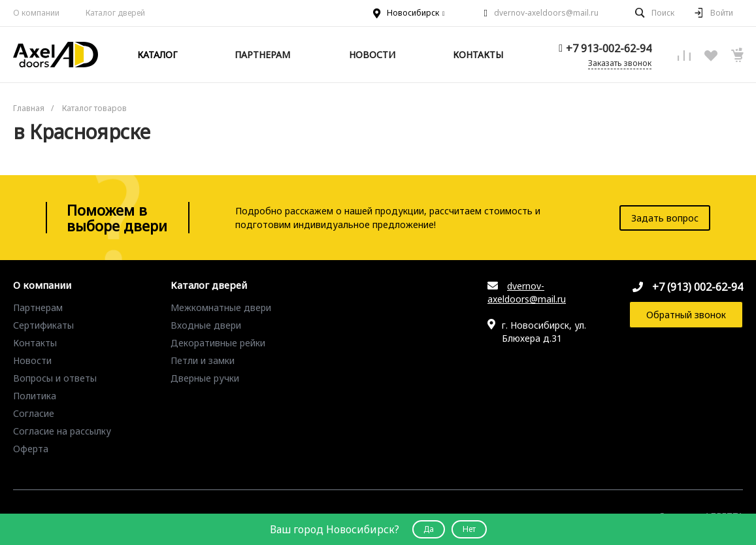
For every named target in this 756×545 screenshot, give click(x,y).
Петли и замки (203, 360)
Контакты (35, 343)
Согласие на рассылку (62, 431)
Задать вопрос (665, 218)
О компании (36, 13)
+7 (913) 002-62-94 (698, 287)
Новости (32, 360)
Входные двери (206, 325)
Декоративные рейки (218, 343)
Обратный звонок (686, 315)
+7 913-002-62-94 (609, 48)
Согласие (34, 413)
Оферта (31, 449)
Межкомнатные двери (221, 307)
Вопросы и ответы (55, 378)
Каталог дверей (209, 286)
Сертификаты (43, 325)
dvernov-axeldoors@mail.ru (546, 13)
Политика (35, 396)
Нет (469, 529)
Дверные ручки (205, 378)
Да (429, 529)
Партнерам (38, 307)
